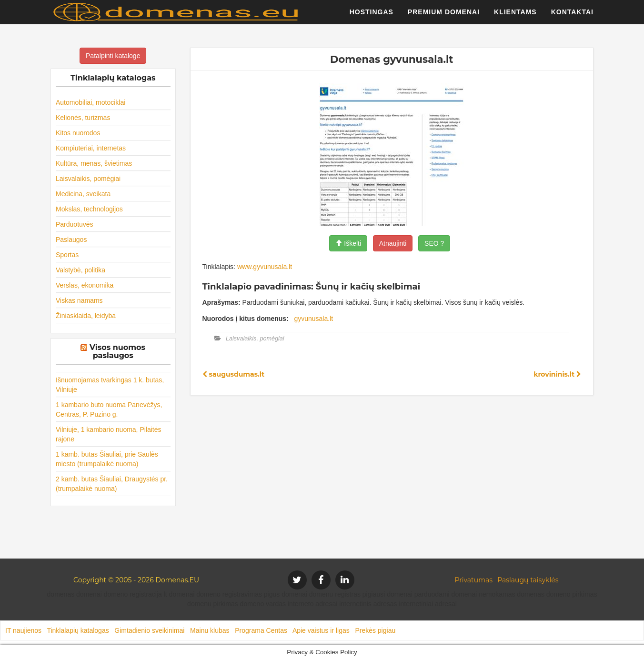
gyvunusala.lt (313, 319)
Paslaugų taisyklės (528, 580)
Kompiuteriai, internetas (91, 148)
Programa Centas (261, 630)
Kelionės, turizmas (83, 118)
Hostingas (372, 17)
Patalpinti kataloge (113, 56)
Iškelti (348, 243)
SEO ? (434, 243)
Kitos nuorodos (78, 133)
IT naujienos (23, 630)
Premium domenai (444, 17)
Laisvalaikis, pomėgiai (88, 179)
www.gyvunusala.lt (265, 267)
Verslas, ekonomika (85, 285)
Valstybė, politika (80, 270)
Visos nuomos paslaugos (117, 352)
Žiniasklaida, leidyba (86, 316)
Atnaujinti (393, 243)
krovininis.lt (557, 374)
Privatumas (474, 580)
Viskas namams (79, 300)
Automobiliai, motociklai (91, 102)
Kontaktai (572, 17)
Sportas (67, 255)
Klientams (515, 17)
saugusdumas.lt (234, 374)
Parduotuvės (75, 224)
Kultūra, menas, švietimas (94, 163)
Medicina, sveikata (83, 194)
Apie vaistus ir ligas (321, 630)
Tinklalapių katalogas (78, 630)
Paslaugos (71, 240)
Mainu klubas (210, 630)
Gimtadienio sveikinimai (149, 630)
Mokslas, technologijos (89, 209)
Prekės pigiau (375, 630)
